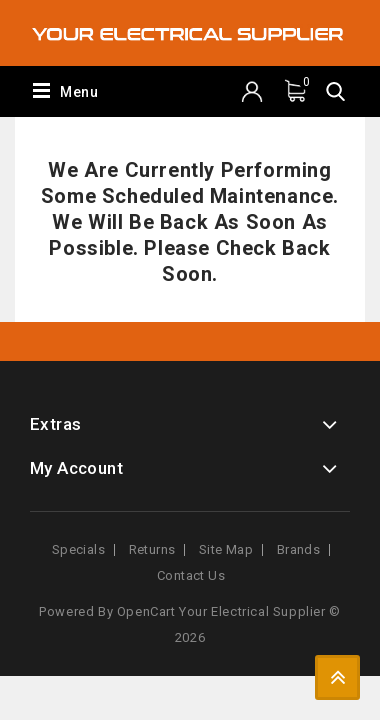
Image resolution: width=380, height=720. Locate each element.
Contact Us (191, 575)
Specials (78, 549)
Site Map (226, 549)
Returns (152, 549)
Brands (298, 549)
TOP (337, 677)
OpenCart (146, 611)
